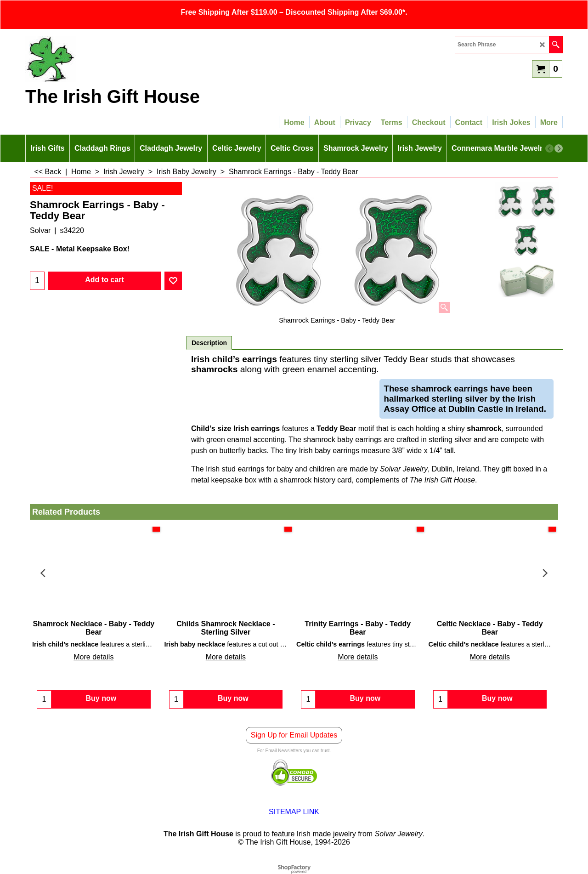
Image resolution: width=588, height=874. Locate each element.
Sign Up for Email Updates (294, 735)
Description (209, 343)
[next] (559, 148)
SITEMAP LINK (294, 812)
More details (93, 657)
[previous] (549, 148)
